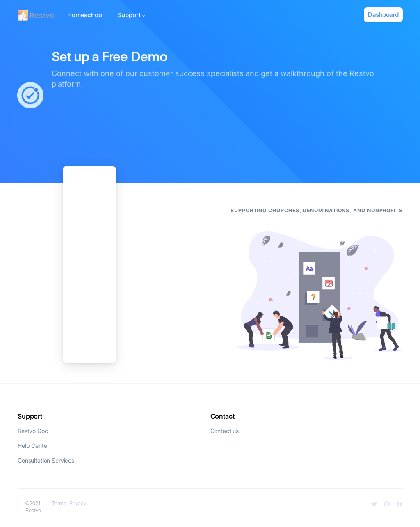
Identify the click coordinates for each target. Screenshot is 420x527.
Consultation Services (46, 460)
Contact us (225, 431)
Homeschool (86, 15)
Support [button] (132, 15)
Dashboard (383, 15)
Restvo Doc (33, 431)
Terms (59, 504)
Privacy (78, 504)
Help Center (33, 446)
